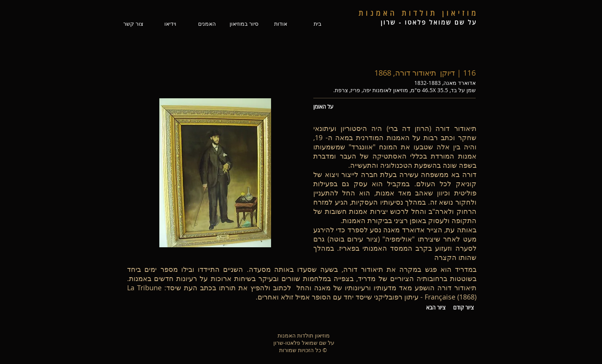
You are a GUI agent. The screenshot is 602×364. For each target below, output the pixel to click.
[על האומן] (327, 107)
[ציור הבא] (436, 308)
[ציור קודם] (463, 308)
